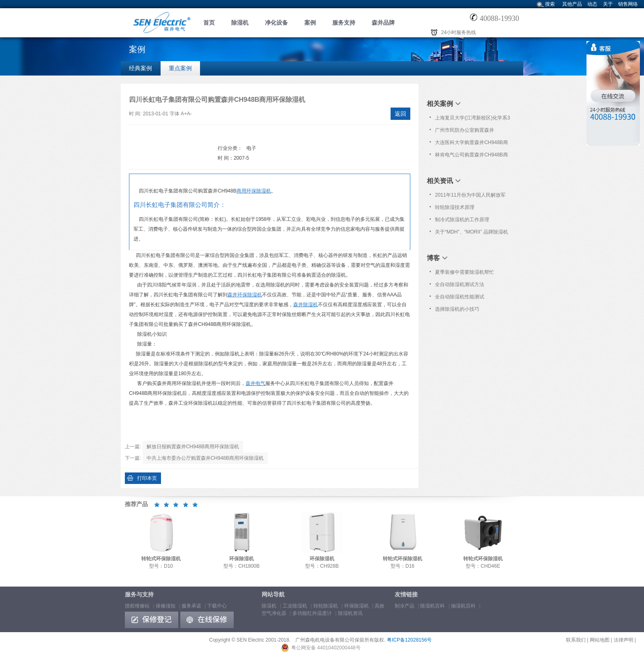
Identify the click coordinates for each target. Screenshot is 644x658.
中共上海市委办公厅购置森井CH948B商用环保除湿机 (205, 458)
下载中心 (217, 606)
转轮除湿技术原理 (455, 207)
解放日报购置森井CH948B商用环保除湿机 (193, 447)
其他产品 (572, 4)
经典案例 (140, 68)
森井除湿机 (306, 305)
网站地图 (600, 640)
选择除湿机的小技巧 (457, 309)
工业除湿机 (295, 606)
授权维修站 (137, 606)
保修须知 (166, 606)
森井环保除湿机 (245, 295)
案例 (310, 23)
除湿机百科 (432, 606)
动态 (592, 4)
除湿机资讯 (350, 613)
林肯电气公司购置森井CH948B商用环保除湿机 (471, 156)
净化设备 (276, 23)
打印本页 (147, 478)
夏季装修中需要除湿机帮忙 (465, 272)
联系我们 (576, 640)
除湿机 (240, 23)
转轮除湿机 (326, 606)
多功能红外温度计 (312, 613)
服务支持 (344, 23)
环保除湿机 (356, 606)
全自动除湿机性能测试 (460, 297)
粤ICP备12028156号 (409, 640)
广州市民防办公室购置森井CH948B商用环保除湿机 (465, 132)
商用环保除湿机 (254, 191)
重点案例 (180, 68)
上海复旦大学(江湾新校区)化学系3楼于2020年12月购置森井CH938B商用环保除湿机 (473, 119)
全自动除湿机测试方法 (460, 284)
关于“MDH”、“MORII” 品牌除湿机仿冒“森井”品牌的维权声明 (471, 234)
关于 (608, 4)
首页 (209, 23)
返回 (400, 114)
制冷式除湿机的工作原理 (462, 220)
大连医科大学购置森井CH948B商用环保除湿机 (471, 144)
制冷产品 (405, 606)
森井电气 (255, 383)
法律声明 (623, 640)
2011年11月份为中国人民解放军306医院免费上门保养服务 (470, 197)
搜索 (550, 4)
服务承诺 (191, 606)
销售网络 (628, 4)
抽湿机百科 (463, 606)
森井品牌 (383, 23)
